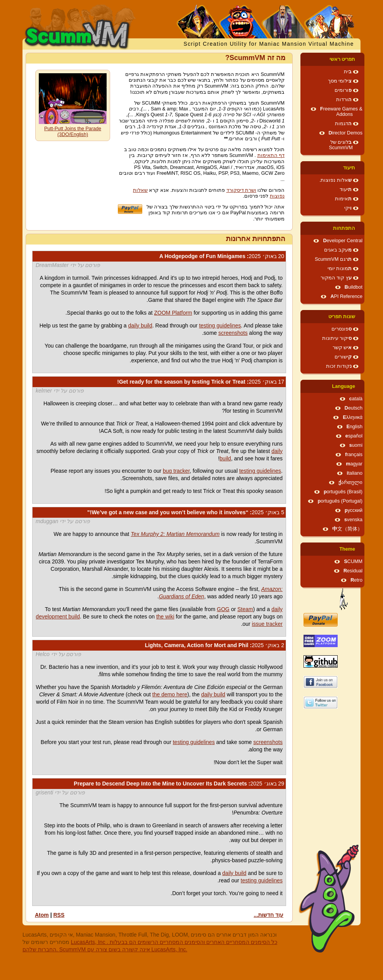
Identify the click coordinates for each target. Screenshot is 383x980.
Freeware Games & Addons (341, 112)
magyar (354, 464)
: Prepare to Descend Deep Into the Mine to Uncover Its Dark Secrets (179, 784)
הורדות (344, 100)
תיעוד (349, 168)
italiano (355, 473)
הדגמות (343, 124)
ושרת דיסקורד (242, 190)
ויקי (348, 208)
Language (344, 386)
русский (354, 510)
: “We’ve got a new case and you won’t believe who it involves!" (186, 512)
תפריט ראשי (342, 59)
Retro (356, 580)
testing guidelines (220, 326)
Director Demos (346, 133)
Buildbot (354, 287)
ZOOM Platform (173, 313)
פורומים (343, 90)
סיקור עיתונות (337, 338)
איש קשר (342, 348)
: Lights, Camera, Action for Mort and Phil (215, 645)
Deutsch (354, 408)
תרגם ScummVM (333, 259)
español (354, 436)
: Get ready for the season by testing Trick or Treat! (201, 382)
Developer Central (343, 241)
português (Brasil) (343, 492)
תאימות (343, 199)
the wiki (165, 617)
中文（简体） (347, 529)
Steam (245, 609)
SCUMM (353, 561)
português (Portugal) (340, 501)
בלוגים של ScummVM (341, 145)
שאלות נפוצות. (336, 180)
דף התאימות (271, 155)
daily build (140, 326)
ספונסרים (342, 329)
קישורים (343, 357)
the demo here (170, 694)
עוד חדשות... (268, 915)
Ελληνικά (353, 417)
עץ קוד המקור (336, 278)
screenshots (233, 333)
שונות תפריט (342, 317)
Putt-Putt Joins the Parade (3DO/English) (73, 132)
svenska (353, 520)
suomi (356, 445)
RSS (59, 915)
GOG (223, 609)
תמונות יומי (340, 269)
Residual (353, 571)
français (354, 455)
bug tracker (176, 471)
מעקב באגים (338, 250)
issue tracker (267, 624)
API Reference (346, 296)
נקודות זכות (339, 366)
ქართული (350, 482)
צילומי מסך (340, 81)
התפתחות (344, 228)
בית (348, 72)
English (355, 427)
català (356, 399)
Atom (42, 915)
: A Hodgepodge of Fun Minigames (222, 256)
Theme (347, 549)
